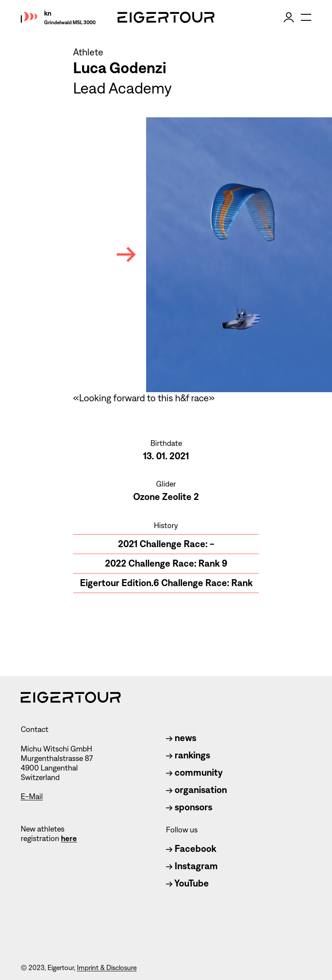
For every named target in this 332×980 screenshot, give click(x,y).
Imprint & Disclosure (107, 968)
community (194, 772)
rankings (188, 755)
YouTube (187, 883)
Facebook (191, 849)
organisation (196, 790)
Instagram (192, 866)
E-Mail (32, 796)
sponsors (189, 807)
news (181, 738)
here (69, 838)
